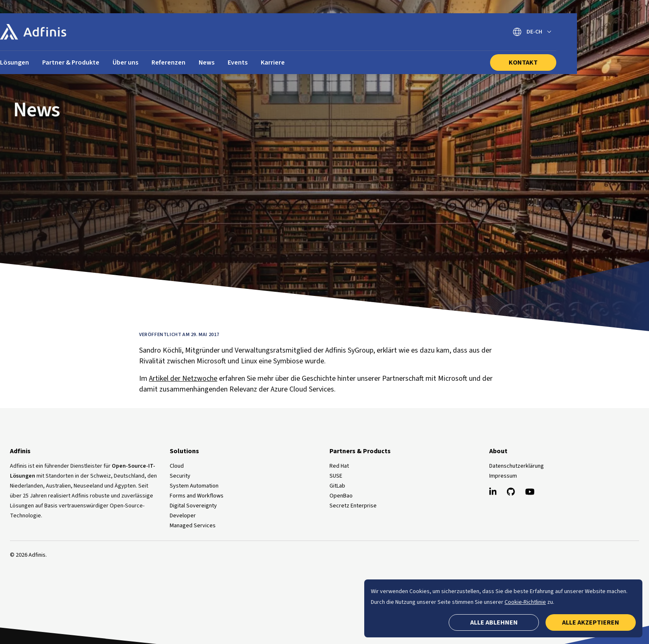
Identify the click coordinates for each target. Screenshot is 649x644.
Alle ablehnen (494, 622)
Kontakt (589, 62)
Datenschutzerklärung (517, 466)
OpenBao (341, 496)
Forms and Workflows (197, 496)
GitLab (337, 486)
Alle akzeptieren (591, 622)
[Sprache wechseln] (597, 32)
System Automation (194, 486)
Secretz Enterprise (353, 506)
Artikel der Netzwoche (183, 378)
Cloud (177, 466)
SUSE (336, 476)
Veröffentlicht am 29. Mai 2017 (179, 335)
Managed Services (193, 526)
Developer (183, 516)
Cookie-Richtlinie (525, 602)
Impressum (503, 476)
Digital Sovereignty (193, 506)
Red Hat (339, 466)
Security (180, 476)
